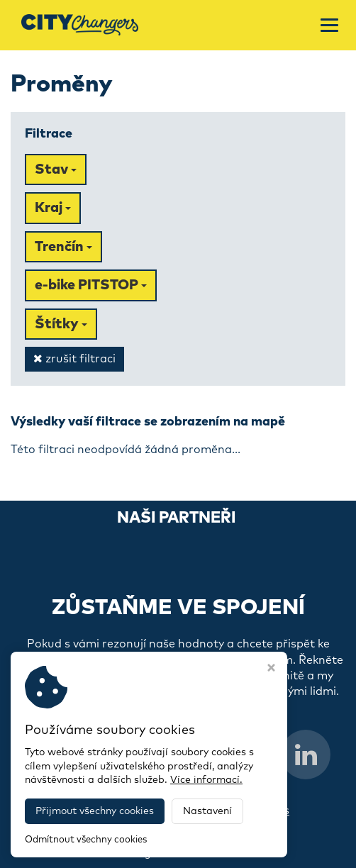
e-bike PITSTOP (91, 285)
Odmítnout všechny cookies (86, 840)
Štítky (61, 324)
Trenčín (63, 247)
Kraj (53, 208)
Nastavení (207, 811)
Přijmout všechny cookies (95, 811)
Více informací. (206, 780)
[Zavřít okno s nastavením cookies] (271, 669)
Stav (56, 169)
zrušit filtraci (74, 358)
